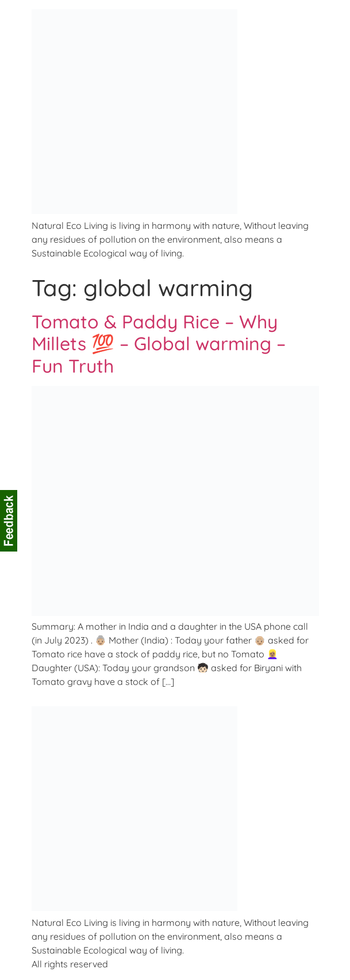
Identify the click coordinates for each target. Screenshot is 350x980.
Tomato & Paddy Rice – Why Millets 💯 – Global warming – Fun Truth (159, 344)
